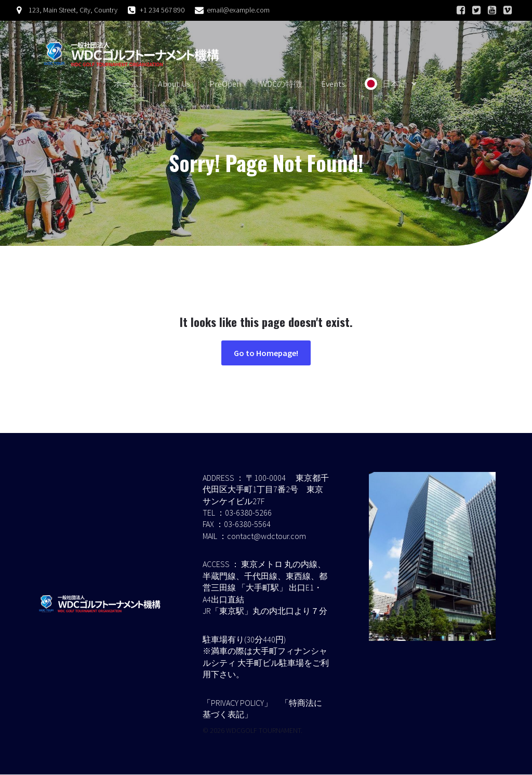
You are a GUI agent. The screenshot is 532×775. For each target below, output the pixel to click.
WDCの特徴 (281, 84)
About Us (174, 84)
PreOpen (225, 84)
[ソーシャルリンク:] (461, 10)
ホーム (126, 84)
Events (333, 84)
